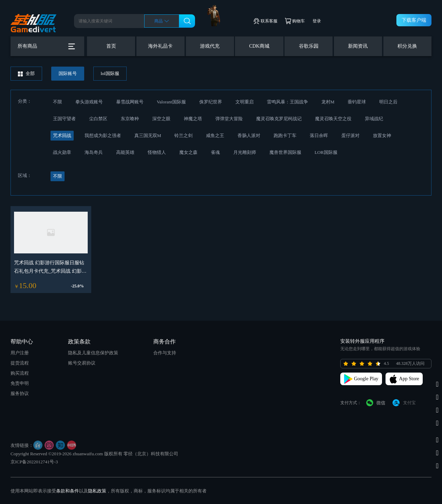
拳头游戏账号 (89, 102)
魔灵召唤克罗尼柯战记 (279, 119)
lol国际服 (110, 73)
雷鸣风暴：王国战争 (287, 102)
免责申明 (20, 383)
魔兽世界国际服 (285, 152)
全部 (26, 74)
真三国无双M (148, 135)
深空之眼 (161, 119)
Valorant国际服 (171, 102)
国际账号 (68, 73)
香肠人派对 (249, 135)
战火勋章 (62, 152)
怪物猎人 (157, 152)
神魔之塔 (193, 119)
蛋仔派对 (350, 135)
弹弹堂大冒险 (229, 119)
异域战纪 (374, 119)
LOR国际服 (326, 152)
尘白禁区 (98, 119)
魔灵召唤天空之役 (333, 119)
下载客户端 (414, 20)
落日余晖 (319, 135)
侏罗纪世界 (211, 102)
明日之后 (388, 102)
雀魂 (215, 152)
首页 (111, 46)
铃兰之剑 (183, 135)
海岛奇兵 (94, 152)
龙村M (328, 102)
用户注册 (20, 353)
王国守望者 (64, 119)
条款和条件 (68, 491)
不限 (58, 102)
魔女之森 (188, 152)
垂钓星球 (357, 102)
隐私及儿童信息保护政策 (93, 353)
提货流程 (20, 363)
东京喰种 (130, 119)
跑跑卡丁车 (285, 135)
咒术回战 (62, 135)
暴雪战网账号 (130, 102)
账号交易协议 (82, 363)
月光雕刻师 (245, 152)
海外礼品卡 (160, 46)
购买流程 (20, 373)
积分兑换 (407, 46)
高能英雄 (125, 152)
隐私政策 (97, 491)
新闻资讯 (358, 46)
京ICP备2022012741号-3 (34, 462)
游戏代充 (210, 46)
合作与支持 (165, 353)
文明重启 (245, 102)
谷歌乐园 (309, 46)
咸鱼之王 (215, 135)
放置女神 (382, 135)
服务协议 (20, 393)
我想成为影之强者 (103, 135)
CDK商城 (259, 46)
